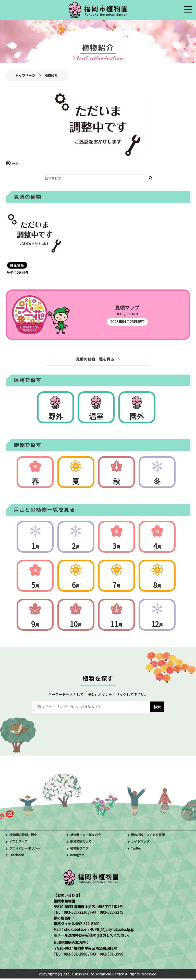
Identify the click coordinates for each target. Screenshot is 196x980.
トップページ (25, 75)
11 (117, 625)
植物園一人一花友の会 (88, 837)
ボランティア (20, 843)
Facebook (18, 857)
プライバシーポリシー (27, 850)
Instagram (79, 857)
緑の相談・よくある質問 (151, 837)
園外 (137, 418)
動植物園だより (83, 843)
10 (76, 625)
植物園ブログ (81, 850)
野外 (55, 418)
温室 (96, 418)
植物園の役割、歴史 (26, 837)
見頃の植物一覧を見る (95, 360)
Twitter (137, 850)
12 (157, 625)
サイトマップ (142, 843)
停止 (15, 163)
